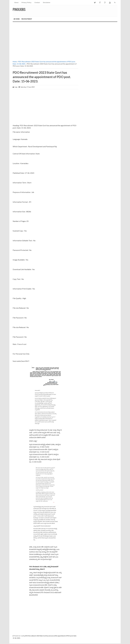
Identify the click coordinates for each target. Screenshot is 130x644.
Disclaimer (47, 3)
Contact (37, 3)
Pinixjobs (19, 9)
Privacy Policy (26, 3)
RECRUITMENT (27, 19)
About (16, 3)
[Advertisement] (46, 41)
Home (17, 19)
